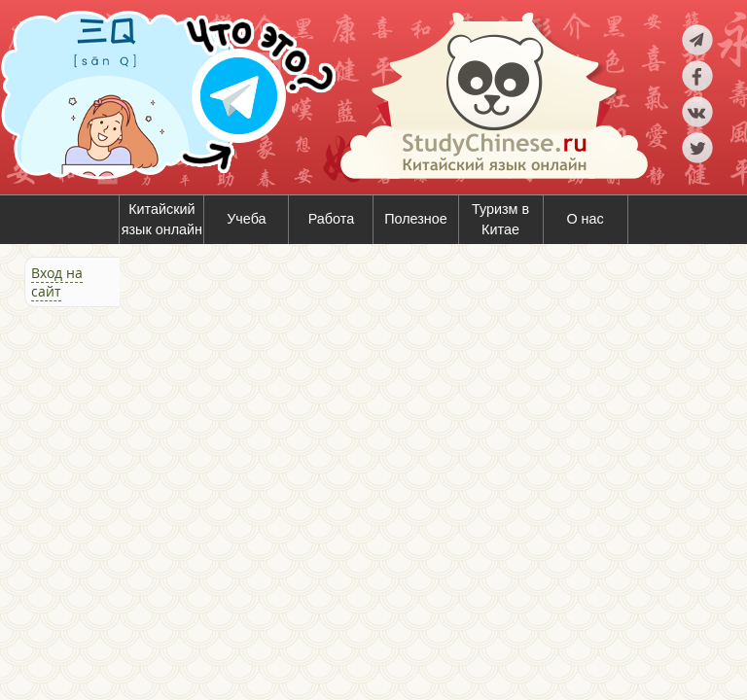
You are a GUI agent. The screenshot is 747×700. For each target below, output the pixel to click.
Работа (332, 219)
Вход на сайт (57, 282)
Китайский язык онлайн (162, 220)
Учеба (246, 219)
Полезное (416, 219)
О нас (585, 219)
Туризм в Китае (500, 220)
